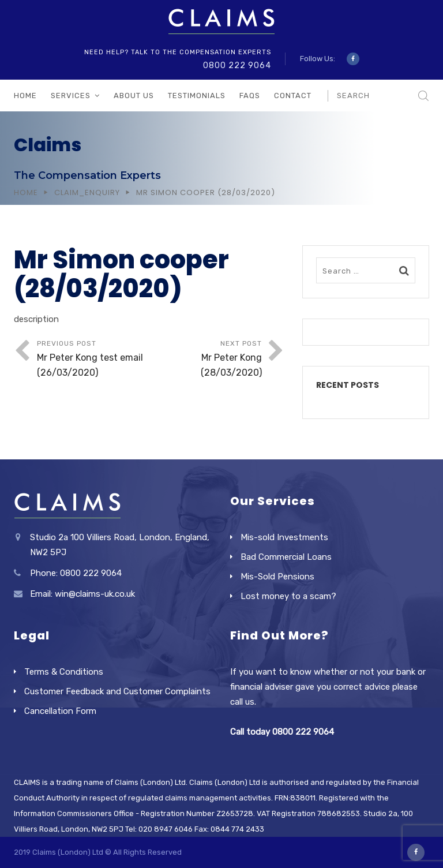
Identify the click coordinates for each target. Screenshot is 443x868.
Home (25, 96)
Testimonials (197, 96)
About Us (134, 96)
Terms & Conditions (64, 672)
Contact (293, 96)
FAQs (250, 96)
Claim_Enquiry (87, 192)
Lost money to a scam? (288, 596)
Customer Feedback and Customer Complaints (117, 691)
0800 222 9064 (237, 66)
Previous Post (93, 360)
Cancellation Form (60, 711)
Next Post (206, 360)
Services (71, 96)
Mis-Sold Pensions (277, 577)
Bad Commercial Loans (286, 557)
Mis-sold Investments (284, 537)
